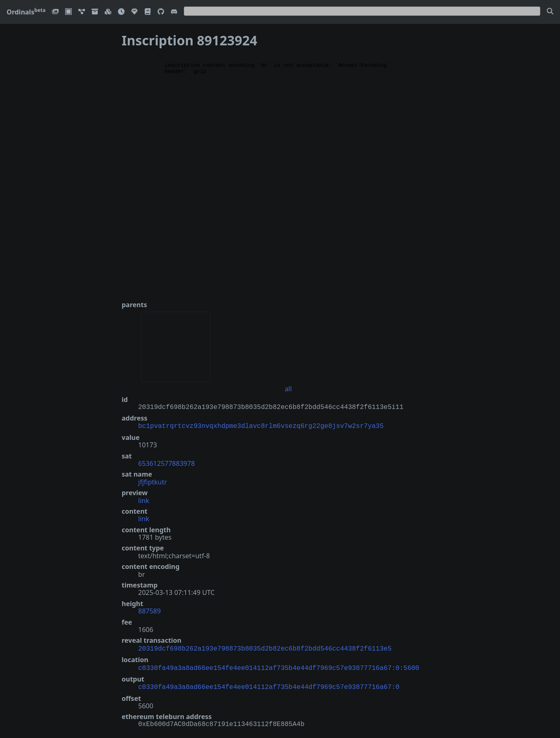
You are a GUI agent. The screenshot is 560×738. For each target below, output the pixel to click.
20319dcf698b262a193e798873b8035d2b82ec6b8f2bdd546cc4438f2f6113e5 (265, 647)
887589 (149, 610)
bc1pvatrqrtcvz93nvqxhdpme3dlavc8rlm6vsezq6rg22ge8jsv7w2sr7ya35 (261, 425)
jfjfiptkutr (153, 481)
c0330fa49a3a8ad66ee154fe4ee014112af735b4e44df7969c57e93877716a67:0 (269, 684)
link (144, 500)
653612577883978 (166, 463)
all (288, 389)
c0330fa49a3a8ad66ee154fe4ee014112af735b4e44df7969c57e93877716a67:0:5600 (279, 666)
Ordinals (26, 12)
